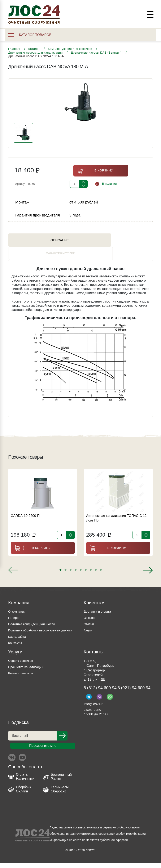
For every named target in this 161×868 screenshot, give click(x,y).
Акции (88, 621)
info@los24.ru (94, 709)
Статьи (89, 615)
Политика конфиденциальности (34, 615)
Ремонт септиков (22, 670)
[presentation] (13, 561)
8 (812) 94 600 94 (102, 685)
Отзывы (90, 608)
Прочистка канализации (27, 664)
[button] (60, 560)
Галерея (15, 608)
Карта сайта (18, 633)
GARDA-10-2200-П (25, 506)
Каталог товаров (30, 35)
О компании (18, 602)
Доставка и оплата (99, 602)
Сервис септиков (22, 657)
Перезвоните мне (43, 750)
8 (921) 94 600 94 (102, 692)
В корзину (93, 174)
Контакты (16, 640)
